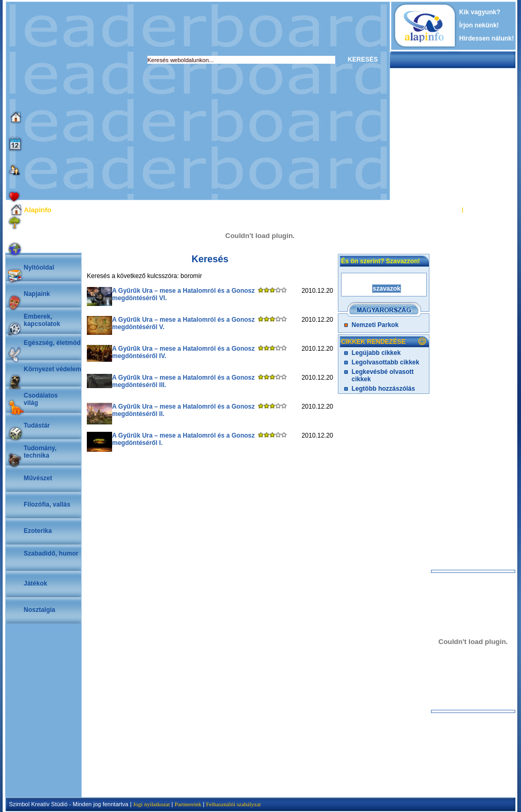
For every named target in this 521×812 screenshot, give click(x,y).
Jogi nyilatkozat (152, 804)
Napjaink (37, 294)
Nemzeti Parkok (375, 325)
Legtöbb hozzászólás (383, 389)
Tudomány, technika (40, 452)
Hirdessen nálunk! (487, 38)
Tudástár (37, 425)
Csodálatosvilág (41, 399)
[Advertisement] (99, 101)
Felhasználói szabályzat (233, 804)
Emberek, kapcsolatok (42, 320)
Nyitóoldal (39, 268)
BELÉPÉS (447, 210)
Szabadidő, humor (51, 553)
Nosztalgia (39, 610)
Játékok (36, 583)
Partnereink (188, 804)
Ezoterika (38, 531)
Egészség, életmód (52, 343)
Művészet (38, 478)
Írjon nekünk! (479, 25)
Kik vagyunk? (480, 12)
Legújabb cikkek (376, 353)
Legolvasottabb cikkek (385, 362)
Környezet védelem (52, 369)
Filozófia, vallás (47, 504)
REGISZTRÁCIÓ (487, 210)
